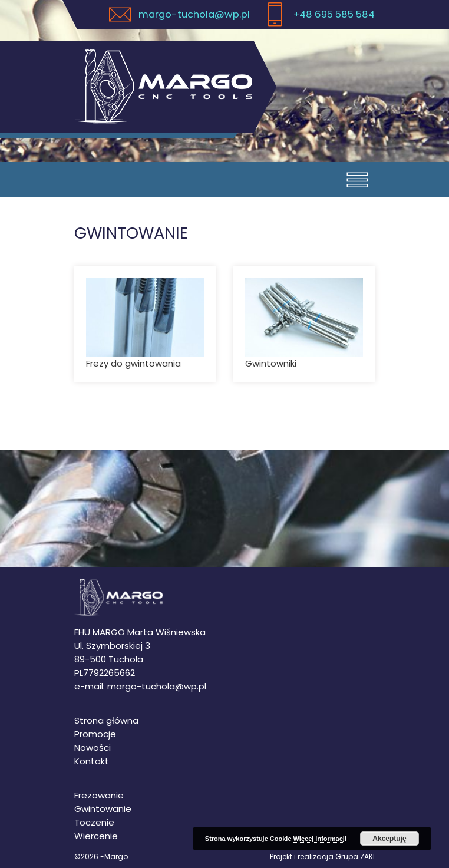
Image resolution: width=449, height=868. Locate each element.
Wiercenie (96, 836)
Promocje (95, 734)
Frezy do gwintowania (133, 363)
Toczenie (94, 822)
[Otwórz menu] (357, 180)
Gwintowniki (271, 363)
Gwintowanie (103, 809)
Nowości (93, 747)
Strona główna (106, 720)
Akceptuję (389, 839)
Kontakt (92, 761)
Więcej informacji (320, 839)
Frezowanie (99, 795)
